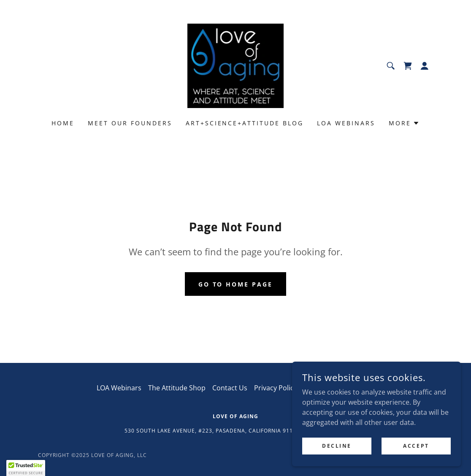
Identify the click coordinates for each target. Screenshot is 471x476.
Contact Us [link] (230, 388)
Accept (416, 446)
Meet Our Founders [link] (130, 123)
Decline (337, 446)
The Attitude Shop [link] (177, 388)
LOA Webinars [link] (346, 123)
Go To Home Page (236, 284)
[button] (425, 66)
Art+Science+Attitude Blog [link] (245, 123)
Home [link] (63, 123)
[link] (236, 65)
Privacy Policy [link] (276, 388)
